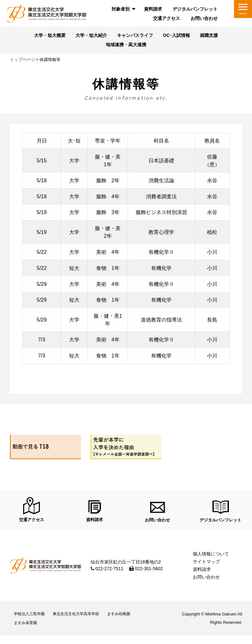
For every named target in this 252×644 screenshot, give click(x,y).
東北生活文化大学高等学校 (84, 619)
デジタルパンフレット (195, 9)
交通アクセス (166, 18)
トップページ (22, 61)
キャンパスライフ (136, 36)
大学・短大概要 (45, 36)
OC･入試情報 (180, 36)
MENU (243, 14)
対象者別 (121, 9)
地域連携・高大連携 (126, 46)
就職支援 (214, 36)
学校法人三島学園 (32, 619)
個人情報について (211, 557)
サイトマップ (206, 565)
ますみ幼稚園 (132, 619)
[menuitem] (123, 9)
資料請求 (153, 9)
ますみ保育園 (28, 630)
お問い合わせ (204, 18)
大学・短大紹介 (89, 36)
